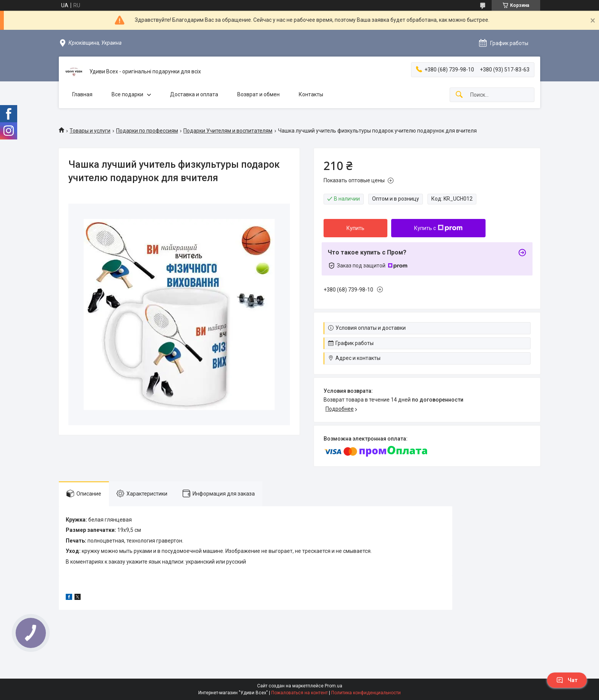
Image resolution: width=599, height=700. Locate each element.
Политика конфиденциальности (366, 693)
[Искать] (459, 95)
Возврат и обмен (258, 94)
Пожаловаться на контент (299, 693)
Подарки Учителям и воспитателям (228, 131)
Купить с (438, 228)
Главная (82, 94)
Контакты (311, 94)
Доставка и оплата (194, 94)
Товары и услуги (90, 131)
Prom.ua (333, 686)
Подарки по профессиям (147, 131)
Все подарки (127, 94)
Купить (355, 228)
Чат (567, 680)
